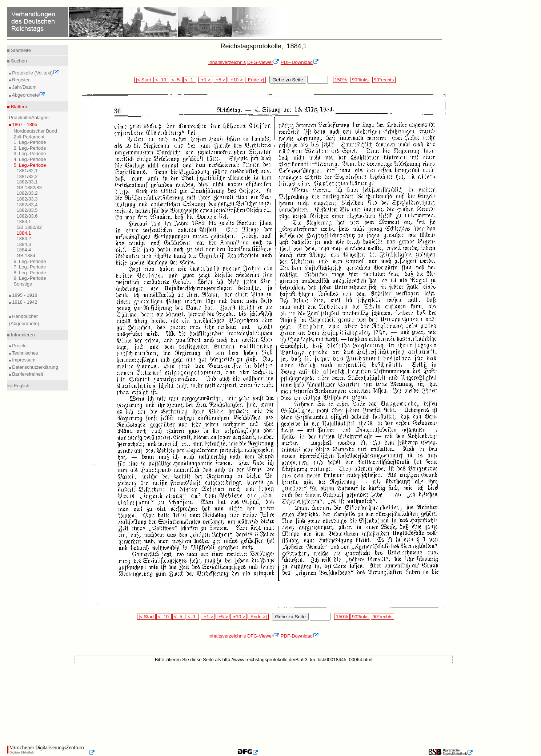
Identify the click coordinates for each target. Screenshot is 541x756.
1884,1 (24, 233)
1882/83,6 (27, 216)
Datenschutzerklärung (35, 367)
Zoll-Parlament (29, 137)
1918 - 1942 (24, 302)
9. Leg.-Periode (30, 278)
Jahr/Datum (24, 87)
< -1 (190, 80)
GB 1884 (26, 256)
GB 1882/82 (29, 227)
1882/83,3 (27, 199)
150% (341, 80)
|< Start (143, 80)
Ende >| (256, 80)
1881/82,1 (27, 171)
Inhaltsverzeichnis (227, 62)
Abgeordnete (28, 95)
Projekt (19, 346)
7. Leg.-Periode (30, 267)
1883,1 (24, 221)
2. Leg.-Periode (30, 148)
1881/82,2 (27, 176)
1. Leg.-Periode (30, 142)
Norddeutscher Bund (35, 131)
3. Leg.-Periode (30, 153)
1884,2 (24, 238)
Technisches (25, 353)
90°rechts (384, 80)
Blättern (18, 107)
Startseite (20, 50)
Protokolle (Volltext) (35, 73)
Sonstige (23, 284)
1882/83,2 (27, 193)
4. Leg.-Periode (30, 159)
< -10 (161, 80)
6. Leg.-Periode (30, 261)
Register (20, 80)
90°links (360, 80)
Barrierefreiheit (27, 374)
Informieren (22, 335)
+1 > (205, 80)
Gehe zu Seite (288, 80)
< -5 (176, 80)
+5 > (220, 80)
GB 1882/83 (29, 188)
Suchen (18, 61)
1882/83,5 (27, 210)
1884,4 (24, 250)
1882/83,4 (27, 205)
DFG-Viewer (263, 62)
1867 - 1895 (24, 124)
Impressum (23, 360)
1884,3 (24, 244)
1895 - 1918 (24, 295)
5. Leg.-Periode (30, 165)
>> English (18, 386)
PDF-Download (300, 62)
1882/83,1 (27, 182)
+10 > (236, 80)
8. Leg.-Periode (30, 273)
